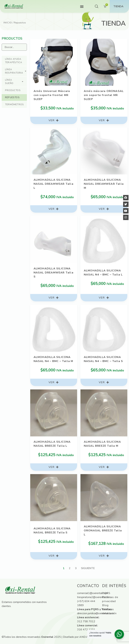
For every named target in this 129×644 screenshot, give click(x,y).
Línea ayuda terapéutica (14, 61)
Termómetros (14, 105)
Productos (13, 90)
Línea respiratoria (16, 71)
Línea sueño (14, 82)
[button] (82, 6)
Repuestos (12, 97)
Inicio (8, 23)
